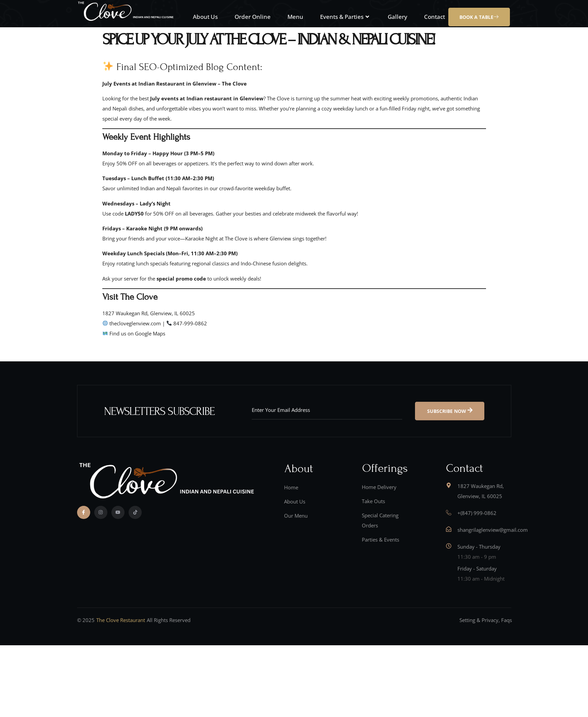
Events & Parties (345, 17)
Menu (295, 17)
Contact (435, 17)
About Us (205, 17)
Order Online (253, 17)
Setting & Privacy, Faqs (486, 620)
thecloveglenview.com (135, 323)
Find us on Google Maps (137, 333)
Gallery (397, 17)
